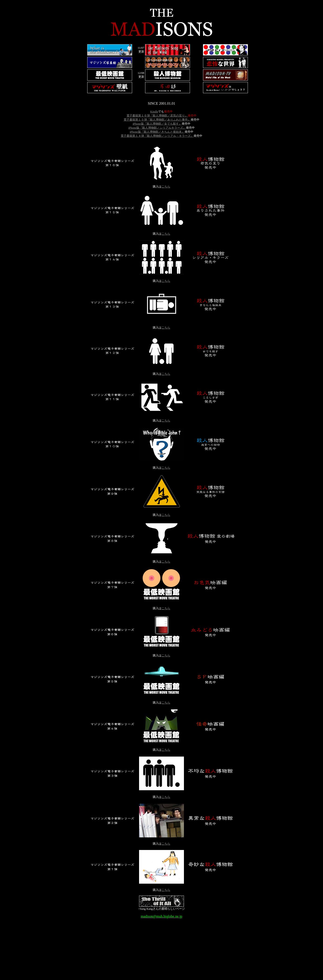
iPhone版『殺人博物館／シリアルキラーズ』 (157, 128)
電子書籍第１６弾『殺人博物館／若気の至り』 (157, 116)
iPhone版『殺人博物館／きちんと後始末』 (157, 132)
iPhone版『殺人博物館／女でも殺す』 (157, 124)
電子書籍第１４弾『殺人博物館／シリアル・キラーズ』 (157, 136)
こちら (166, 187)
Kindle (154, 111)
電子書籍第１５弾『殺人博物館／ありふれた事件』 (157, 120)
